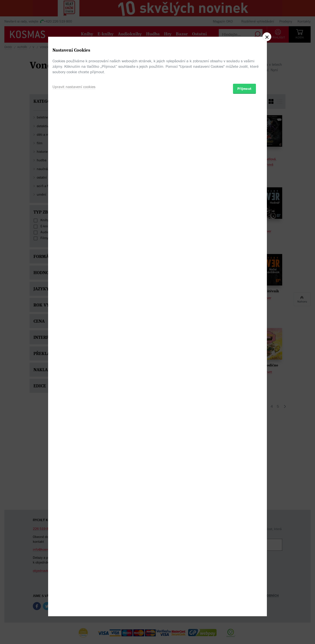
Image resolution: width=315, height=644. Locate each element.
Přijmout (244, 348)
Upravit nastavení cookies (74, 346)
